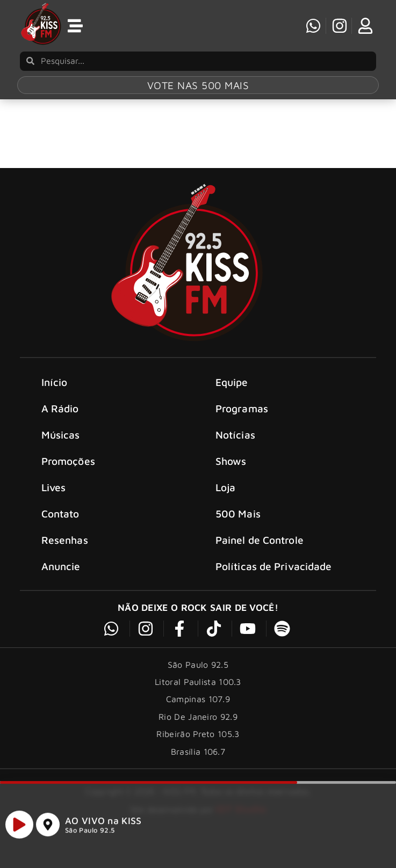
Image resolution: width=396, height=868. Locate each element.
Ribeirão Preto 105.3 (198, 758)
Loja (225, 512)
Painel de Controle (260, 564)
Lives (54, 512)
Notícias (235, 459)
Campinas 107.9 (198, 724)
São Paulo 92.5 (90, 835)
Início (55, 407)
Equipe (232, 407)
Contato (60, 538)
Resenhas (65, 564)
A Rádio (60, 433)
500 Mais (238, 538)
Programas (242, 433)
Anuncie (61, 591)
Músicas (61, 459)
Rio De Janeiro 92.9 (198, 741)
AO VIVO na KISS (103, 825)
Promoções (68, 486)
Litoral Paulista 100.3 (198, 706)
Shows (231, 486)
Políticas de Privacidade (273, 591)
